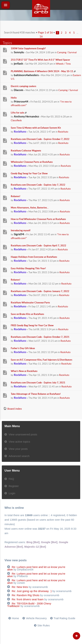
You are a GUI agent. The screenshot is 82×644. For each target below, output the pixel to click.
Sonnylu (19, 52)
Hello (14, 98)
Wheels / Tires (63, 64)
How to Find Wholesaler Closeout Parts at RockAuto (38, 219)
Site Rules (43, 625)
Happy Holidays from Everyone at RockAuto (34, 257)
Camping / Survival (67, 52)
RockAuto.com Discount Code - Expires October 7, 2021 (40, 337)
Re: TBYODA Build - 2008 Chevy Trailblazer (29, 605)
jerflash (18, 64)
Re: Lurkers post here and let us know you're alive (36, 568)
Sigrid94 (19, 234)
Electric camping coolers (24, 86)
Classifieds (16, 120)
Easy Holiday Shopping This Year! (28, 268)
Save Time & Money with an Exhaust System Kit (36, 128)
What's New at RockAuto (24, 371)
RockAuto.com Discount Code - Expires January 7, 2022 (40, 291)
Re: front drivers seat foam (28, 599)
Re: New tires (20, 587)
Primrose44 (21, 102)
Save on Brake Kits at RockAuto (27, 314)
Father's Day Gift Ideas (23, 348)
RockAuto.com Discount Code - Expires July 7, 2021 (38, 383)
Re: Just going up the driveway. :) (32, 591)
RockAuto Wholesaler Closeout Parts (30, 303)
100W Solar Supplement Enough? (28, 48)
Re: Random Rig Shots (26, 595)
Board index (15, 409)
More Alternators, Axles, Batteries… (30, 208)
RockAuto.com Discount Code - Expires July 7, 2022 (38, 185)
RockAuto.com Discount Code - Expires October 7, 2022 (40, 139)
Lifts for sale (17, 113)
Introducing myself (21, 230)
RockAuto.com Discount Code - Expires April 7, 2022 (38, 246)
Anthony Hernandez (26, 116)
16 (41, 36)
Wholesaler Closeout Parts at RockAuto (32, 162)
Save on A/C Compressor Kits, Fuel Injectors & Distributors (42, 360)
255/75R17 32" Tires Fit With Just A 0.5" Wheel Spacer (40, 60)
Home (15, 618)
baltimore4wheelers (26, 75)
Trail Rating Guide (64, 618)
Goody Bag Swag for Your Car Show (29, 173)
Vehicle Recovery (36, 618)
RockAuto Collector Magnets (26, 151)
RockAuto (20, 132)
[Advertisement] (41, 25)
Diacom (19, 90)
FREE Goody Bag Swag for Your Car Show (32, 325)
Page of (45, 32)
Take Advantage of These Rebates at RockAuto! (36, 394)
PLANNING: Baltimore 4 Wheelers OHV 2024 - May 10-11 (42, 71)
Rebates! (16, 196)
